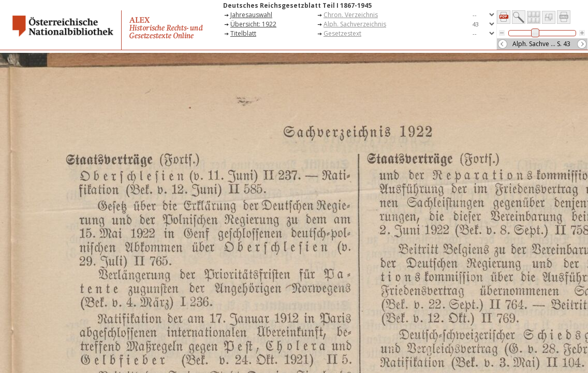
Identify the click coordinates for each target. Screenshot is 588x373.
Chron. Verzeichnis (351, 15)
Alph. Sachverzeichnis (355, 24)
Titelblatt (243, 33)
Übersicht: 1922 (253, 24)
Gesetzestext (342, 33)
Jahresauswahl (251, 15)
